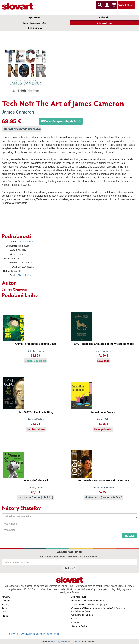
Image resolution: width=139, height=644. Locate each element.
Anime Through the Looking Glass (36, 344)
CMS (79, 641)
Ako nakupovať (79, 597)
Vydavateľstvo (35, 17)
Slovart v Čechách (80, 626)
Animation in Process (103, 412)
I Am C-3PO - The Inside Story (36, 412)
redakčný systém (59, 641)
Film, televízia (25, 275)
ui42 (95, 641)
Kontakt (75, 623)
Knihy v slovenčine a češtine (35, 23)
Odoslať (129, 536)
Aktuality (6, 597)
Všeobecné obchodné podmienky (88, 601)
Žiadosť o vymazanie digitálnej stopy (89, 605)
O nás (74, 619)
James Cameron (18, 112)
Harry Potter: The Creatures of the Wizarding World (103, 344)
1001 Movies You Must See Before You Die (103, 480)
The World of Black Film (36, 480)
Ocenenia (6, 601)
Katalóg (6, 605)
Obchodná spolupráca (82, 615)
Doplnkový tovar (35, 28)
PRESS (6, 616)
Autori (5, 608)
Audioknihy (104, 17)
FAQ (4, 612)
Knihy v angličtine (104, 23)
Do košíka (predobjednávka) (61, 121)
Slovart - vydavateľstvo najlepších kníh (34, 634)
